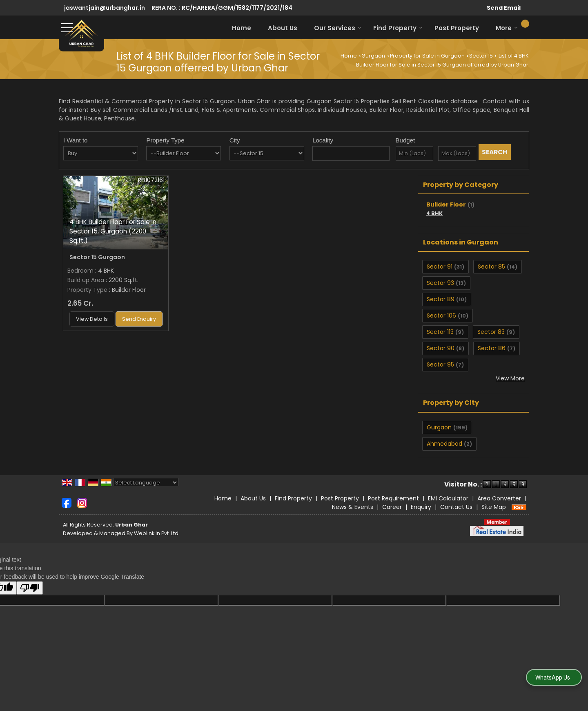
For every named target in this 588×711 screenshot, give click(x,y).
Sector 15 (481, 56)
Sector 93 (440, 283)
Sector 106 (441, 316)
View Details (92, 319)
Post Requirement (393, 498)
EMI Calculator (448, 498)
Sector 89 (441, 299)
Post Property (457, 28)
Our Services (338, 28)
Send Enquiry (139, 319)
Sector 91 (440, 267)
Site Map (494, 507)
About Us (283, 28)
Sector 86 (492, 348)
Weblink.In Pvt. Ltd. (157, 533)
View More (510, 378)
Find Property (398, 28)
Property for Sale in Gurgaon (427, 56)
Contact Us (456, 507)
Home (242, 28)
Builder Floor (446, 204)
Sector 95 (440, 364)
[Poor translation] (30, 588)
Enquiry (421, 507)
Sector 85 (491, 267)
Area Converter (499, 498)
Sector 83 (491, 332)
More (507, 28)
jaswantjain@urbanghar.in (105, 8)
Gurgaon (373, 56)
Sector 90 (441, 348)
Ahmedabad (444, 444)
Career (392, 507)
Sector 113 (440, 332)
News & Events (353, 507)
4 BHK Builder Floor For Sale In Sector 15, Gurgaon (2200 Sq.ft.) (113, 231)
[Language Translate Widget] (146, 483)
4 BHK (434, 213)
